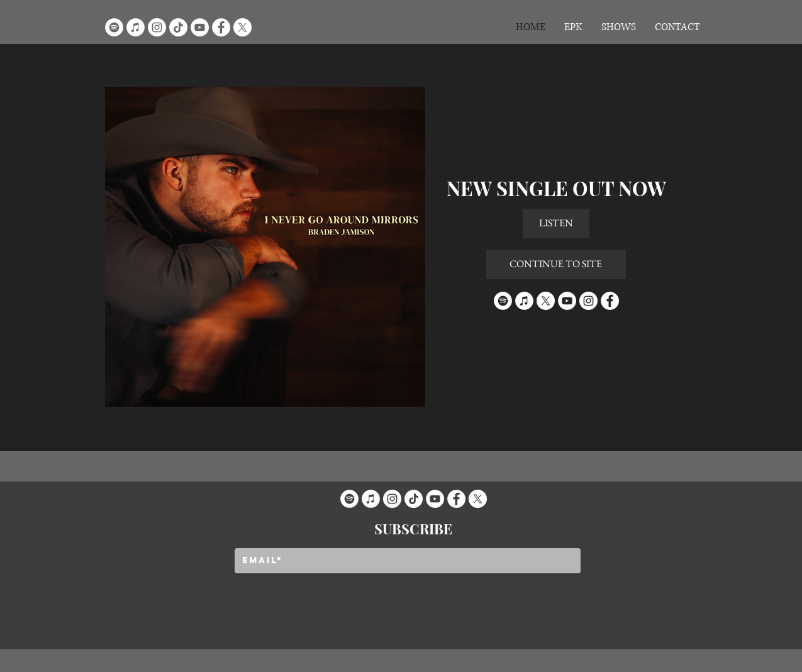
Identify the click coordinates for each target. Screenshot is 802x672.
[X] (242, 27)
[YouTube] (200, 27)
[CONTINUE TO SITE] (556, 264)
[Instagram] (157, 27)
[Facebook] (221, 27)
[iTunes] (136, 27)
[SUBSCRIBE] (414, 529)
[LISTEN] (556, 223)
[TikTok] (178, 27)
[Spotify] (114, 27)
